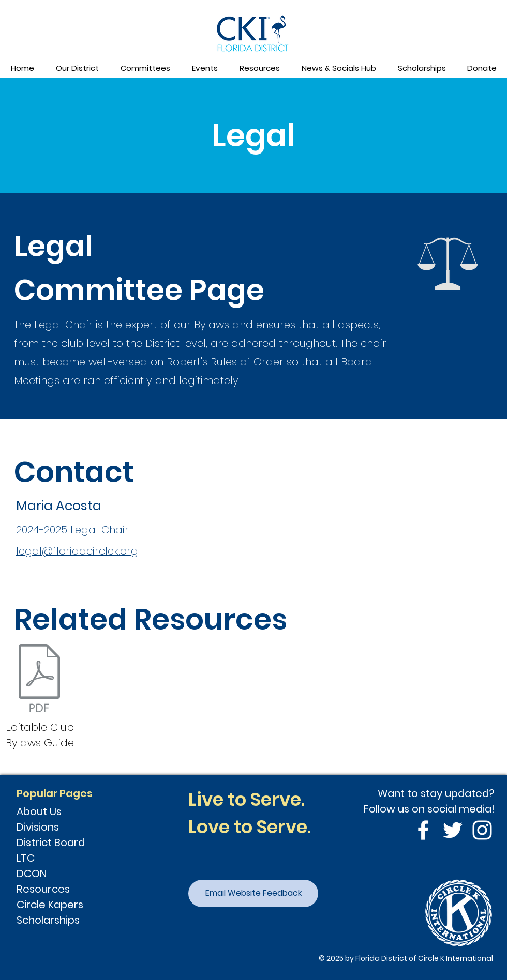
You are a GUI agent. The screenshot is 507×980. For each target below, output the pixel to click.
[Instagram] (482, 830)
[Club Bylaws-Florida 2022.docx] (39, 679)
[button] (77, 68)
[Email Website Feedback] (253, 893)
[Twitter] (453, 830)
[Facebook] (423, 830)
